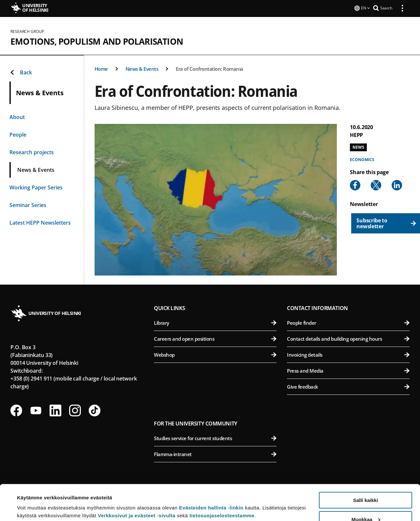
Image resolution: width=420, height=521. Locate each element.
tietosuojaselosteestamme (222, 482)
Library (215, 322)
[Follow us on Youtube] (36, 410)
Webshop (215, 354)
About (17, 116)
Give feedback (348, 386)
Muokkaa (366, 486)
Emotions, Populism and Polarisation (97, 41)
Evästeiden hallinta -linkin (211, 474)
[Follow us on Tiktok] (95, 410)
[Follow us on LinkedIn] (55, 410)
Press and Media (348, 370)
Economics (362, 159)
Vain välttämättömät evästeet (366, 505)
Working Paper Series (36, 187)
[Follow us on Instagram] (75, 410)
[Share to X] (376, 185)
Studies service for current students (215, 438)
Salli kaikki (366, 467)
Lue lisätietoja (34, 500)
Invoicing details (348, 354)
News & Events (142, 68)
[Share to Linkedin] (397, 185)
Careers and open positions (215, 338)
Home (101, 68)
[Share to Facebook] (355, 185)
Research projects (32, 152)
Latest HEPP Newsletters (40, 222)
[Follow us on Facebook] (16, 410)
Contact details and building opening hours (348, 338)
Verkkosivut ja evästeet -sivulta (137, 482)
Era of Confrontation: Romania (210, 68)
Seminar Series (28, 204)
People (18, 134)
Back (21, 72)
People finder (348, 322)
